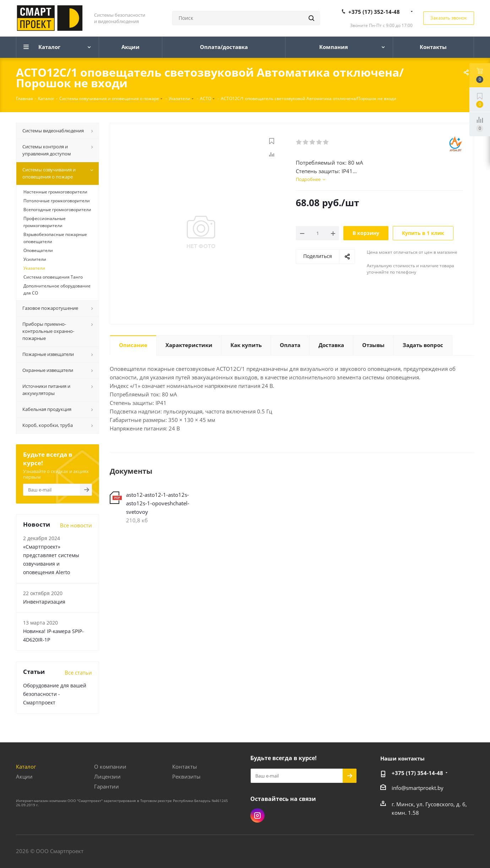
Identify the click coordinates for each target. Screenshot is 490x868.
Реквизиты (186, 776)
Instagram (257, 815)
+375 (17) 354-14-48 (417, 773)
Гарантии (107, 786)
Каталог (26, 767)
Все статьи (78, 672)
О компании (110, 767)
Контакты (185, 767)
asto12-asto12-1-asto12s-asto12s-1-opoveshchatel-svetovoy (158, 503)
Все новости (76, 525)
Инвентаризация (44, 602)
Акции (24, 776)
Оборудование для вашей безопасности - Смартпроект (55, 694)
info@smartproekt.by (418, 788)
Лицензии (107, 776)
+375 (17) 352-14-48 (374, 12)
